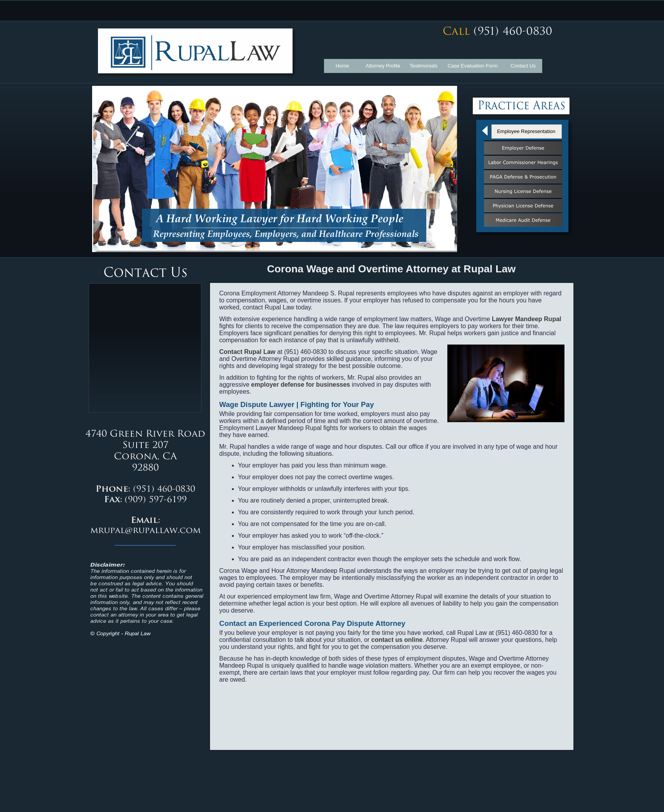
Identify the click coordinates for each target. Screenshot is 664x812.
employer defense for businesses (300, 385)
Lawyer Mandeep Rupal (527, 319)
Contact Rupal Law (247, 352)
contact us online (398, 640)
